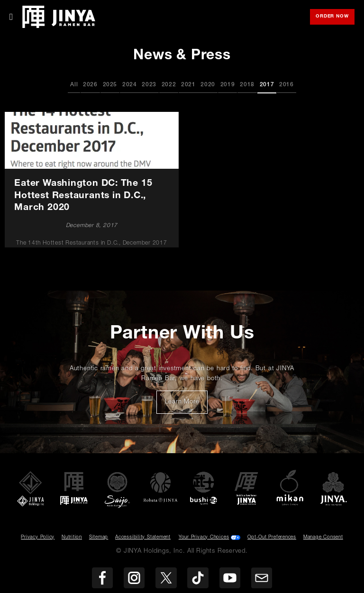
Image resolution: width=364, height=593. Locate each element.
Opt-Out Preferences (272, 538)
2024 (130, 85)
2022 (169, 85)
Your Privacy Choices (204, 538)
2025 (110, 85)
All (74, 85)
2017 (267, 85)
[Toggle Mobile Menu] (11, 17)
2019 (228, 85)
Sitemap (99, 538)
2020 (208, 85)
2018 (247, 85)
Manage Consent (323, 538)
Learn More (187, 405)
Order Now (335, 17)
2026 (90, 85)
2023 (149, 85)
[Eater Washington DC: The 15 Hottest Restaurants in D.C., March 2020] (92, 180)
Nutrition (72, 538)
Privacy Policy (38, 538)
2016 (287, 85)
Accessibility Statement (143, 538)
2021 (188, 85)
